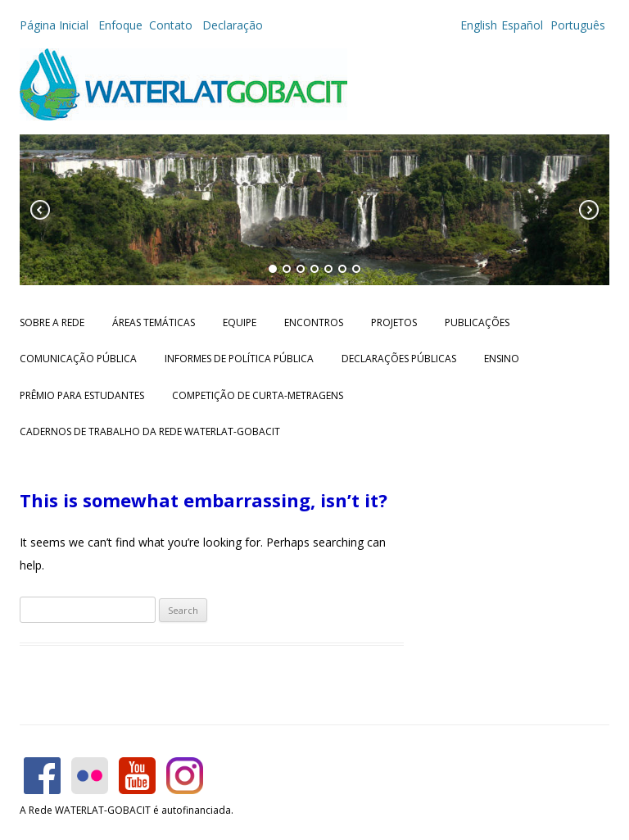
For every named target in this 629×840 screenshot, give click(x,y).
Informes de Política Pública (239, 359)
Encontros (314, 322)
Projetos (394, 322)
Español (522, 25)
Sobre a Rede (52, 322)
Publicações (477, 322)
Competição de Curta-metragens (258, 395)
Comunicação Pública (78, 359)
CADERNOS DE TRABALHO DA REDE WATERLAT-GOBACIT (150, 431)
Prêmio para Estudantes (82, 395)
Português (576, 25)
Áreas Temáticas (154, 322)
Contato (172, 25)
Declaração (233, 25)
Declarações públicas (399, 359)
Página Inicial (56, 25)
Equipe (240, 322)
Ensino (502, 359)
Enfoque (120, 25)
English (479, 25)
